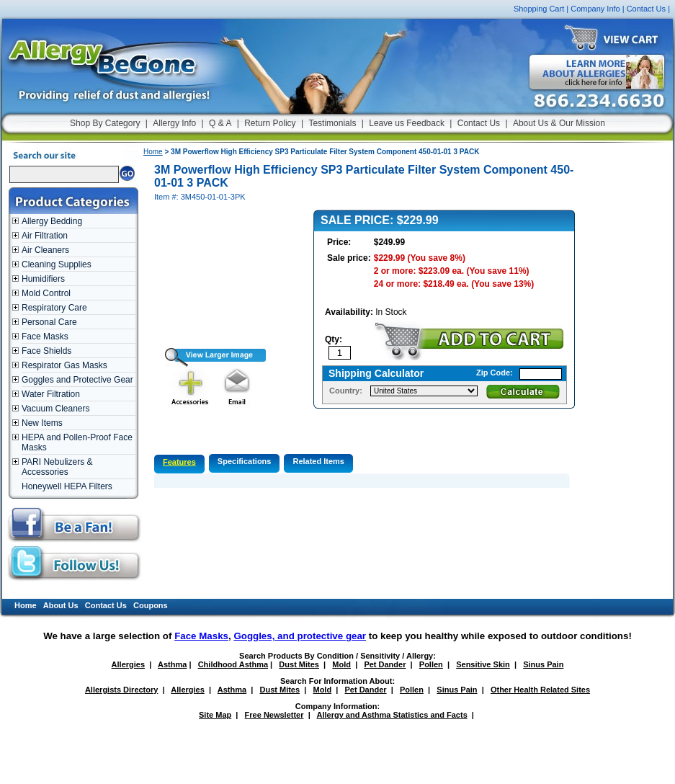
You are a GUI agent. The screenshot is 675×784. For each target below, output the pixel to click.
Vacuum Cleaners (56, 409)
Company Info (595, 9)
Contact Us (646, 9)
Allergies (128, 664)
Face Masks (45, 337)
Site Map (215, 715)
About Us (61, 605)
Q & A (220, 123)
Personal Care (49, 322)
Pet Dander (385, 664)
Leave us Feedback (407, 123)
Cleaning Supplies (57, 264)
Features (179, 462)
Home (153, 152)
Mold (341, 664)
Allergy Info (174, 123)
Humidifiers (43, 279)
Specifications (245, 461)
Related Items (318, 461)
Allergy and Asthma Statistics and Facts (392, 715)
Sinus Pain (543, 664)
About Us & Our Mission (559, 123)
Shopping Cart (539, 9)
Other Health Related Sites (540, 690)
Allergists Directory (121, 690)
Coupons (151, 605)
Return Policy (270, 123)
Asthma (172, 664)
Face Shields (46, 351)
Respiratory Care (54, 308)
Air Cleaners (45, 250)
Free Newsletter (274, 715)
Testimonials (332, 123)
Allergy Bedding (52, 221)
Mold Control (46, 293)
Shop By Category (105, 123)
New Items (42, 423)
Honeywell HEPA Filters (67, 486)
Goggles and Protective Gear (77, 380)
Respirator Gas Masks (64, 365)
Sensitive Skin (483, 664)
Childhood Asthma (233, 664)
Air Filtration (45, 236)
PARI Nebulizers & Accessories (57, 467)
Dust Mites (299, 664)
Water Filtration (51, 394)
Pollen (431, 664)
